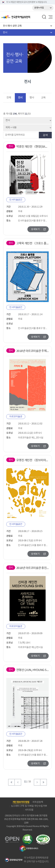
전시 (20, 98)
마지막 (44, 782)
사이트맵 (29, 810)
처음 (11, 782)
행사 (32, 98)
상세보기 (35, 229)
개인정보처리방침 (21, 802)
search (44, 17)
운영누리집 (39, 8)
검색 (45, 135)
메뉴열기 (50, 17)
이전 (18, 782)
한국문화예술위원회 (23, 17)
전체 (9, 98)
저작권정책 (38, 802)
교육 (43, 98)
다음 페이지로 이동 (37, 782)
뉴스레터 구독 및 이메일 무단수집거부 (29, 806)
